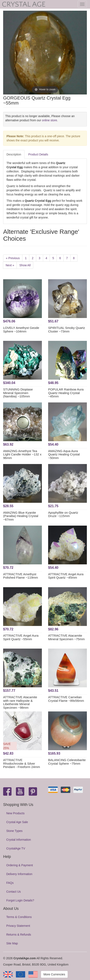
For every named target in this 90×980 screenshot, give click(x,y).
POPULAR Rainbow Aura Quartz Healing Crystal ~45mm (66, 393)
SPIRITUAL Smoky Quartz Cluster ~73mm (67, 330)
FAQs (10, 883)
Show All (25, 265)
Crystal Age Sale (17, 822)
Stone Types (14, 831)
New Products (15, 813)
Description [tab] (14, 154)
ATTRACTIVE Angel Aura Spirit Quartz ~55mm (21, 637)
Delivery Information (19, 874)
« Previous (13, 258)
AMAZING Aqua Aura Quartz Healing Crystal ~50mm (64, 454)
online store (49, 120)
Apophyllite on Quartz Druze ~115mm (63, 514)
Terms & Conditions (19, 917)
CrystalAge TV (16, 848)
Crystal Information (19, 840)
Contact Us (13, 892)
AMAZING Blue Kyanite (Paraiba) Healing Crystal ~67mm (21, 516)
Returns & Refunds (19, 935)
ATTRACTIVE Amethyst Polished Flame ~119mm (21, 576)
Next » (10, 265)
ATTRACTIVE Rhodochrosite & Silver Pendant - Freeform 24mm (22, 763)
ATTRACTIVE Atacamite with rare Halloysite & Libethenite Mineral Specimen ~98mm (20, 702)
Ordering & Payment (20, 865)
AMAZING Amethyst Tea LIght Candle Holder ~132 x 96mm (22, 454)
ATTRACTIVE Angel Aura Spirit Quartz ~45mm (66, 576)
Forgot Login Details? (20, 900)
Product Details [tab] (38, 154)
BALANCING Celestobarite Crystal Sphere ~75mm (67, 762)
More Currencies (54, 974)
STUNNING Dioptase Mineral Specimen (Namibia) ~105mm (18, 393)
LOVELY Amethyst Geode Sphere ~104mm (21, 330)
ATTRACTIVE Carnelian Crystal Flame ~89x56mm (66, 699)
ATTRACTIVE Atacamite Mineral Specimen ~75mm (66, 637)
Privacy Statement (18, 926)
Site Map (12, 943)
